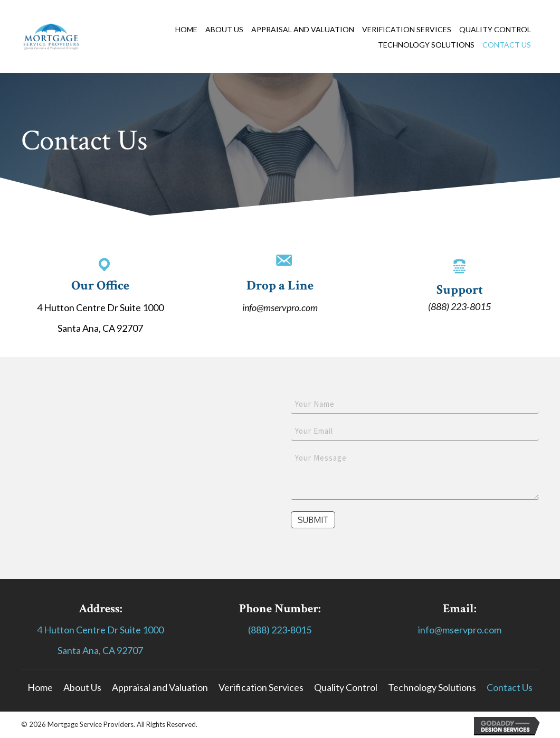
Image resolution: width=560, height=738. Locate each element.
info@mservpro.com (280, 307)
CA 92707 (123, 650)
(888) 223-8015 (459, 306)
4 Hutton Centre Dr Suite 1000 (100, 630)
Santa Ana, (80, 650)
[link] (190, 30)
